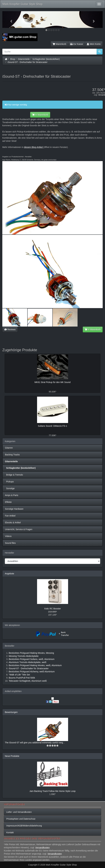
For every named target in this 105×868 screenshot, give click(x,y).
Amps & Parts (12, 495)
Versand (102, 95)
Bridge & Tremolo (14, 475)
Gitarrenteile (24, 59)
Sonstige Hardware (14, 509)
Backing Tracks (12, 455)
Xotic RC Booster (52, 609)
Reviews (10, 329)
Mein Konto (94, 44)
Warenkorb (59, 44)
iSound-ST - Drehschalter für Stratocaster (28, 62)
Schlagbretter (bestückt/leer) (46, 59)
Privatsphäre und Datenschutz (21, 819)
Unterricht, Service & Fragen (19, 529)
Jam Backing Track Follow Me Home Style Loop (52, 791)
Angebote (9, 574)
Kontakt (10, 832)
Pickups (9, 482)
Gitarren (9, 448)
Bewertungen (11, 712)
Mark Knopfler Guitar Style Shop (22, 4)
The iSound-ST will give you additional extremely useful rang (34, 743)
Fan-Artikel (10, 516)
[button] (10, 20)
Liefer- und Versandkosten (19, 812)
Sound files (10, 543)
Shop (13, 59)
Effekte (8, 502)
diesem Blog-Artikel (33, 147)
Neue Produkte (12, 756)
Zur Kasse (77, 44)
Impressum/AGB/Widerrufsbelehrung (24, 826)
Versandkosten (42, 848)
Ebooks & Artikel (13, 523)
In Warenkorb (40, 115)
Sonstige (10, 488)
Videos (8, 536)
